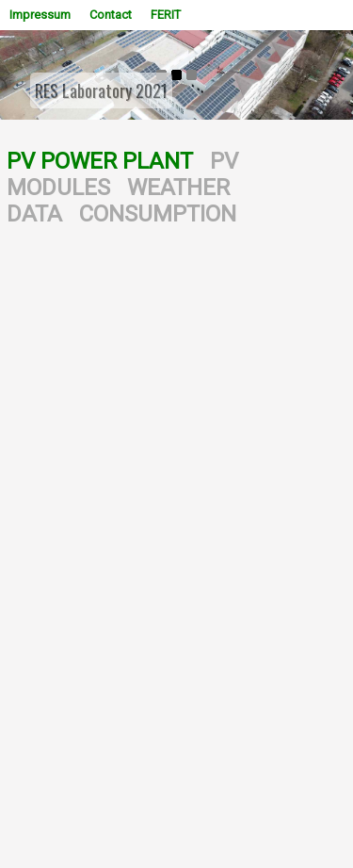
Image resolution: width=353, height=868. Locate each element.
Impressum (40, 15)
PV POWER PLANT (100, 161)
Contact (111, 15)
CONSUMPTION (158, 214)
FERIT (166, 15)
